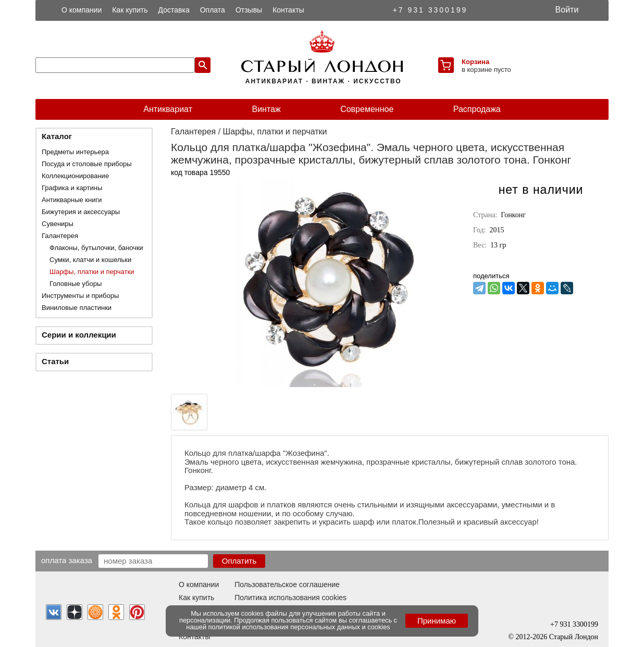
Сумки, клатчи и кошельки (90, 260)
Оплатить (239, 561)
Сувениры (58, 224)
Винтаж (266, 109)
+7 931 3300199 (430, 10)
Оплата (213, 10)
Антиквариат (168, 109)
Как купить (130, 10)
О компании (82, 10)
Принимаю (437, 621)
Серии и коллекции (79, 335)
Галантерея (60, 236)
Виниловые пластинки (77, 308)
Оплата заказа (67, 560)
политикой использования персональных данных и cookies (299, 627)
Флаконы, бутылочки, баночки (96, 248)
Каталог (57, 136)
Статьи (55, 361)
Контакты (288, 10)
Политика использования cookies (290, 598)
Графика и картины (72, 188)
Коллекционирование (75, 176)
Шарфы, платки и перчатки (92, 272)
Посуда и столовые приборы (87, 164)
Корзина (475, 62)
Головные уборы (76, 284)
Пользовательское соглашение (287, 584)
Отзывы (249, 10)
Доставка (174, 10)
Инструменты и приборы (80, 296)
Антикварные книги (72, 200)
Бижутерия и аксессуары (81, 212)
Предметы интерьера (75, 152)
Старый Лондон (574, 637)
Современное (367, 109)
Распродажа (477, 109)
